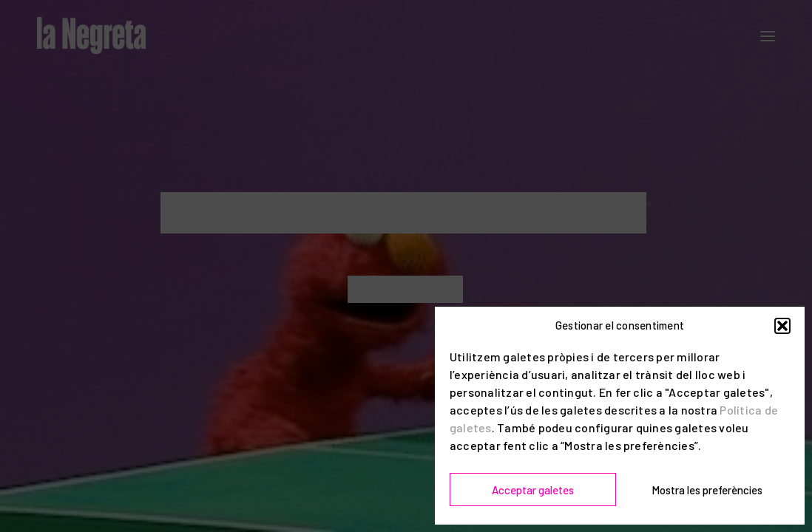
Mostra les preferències (707, 490)
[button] (782, 326)
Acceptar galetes (533, 490)
